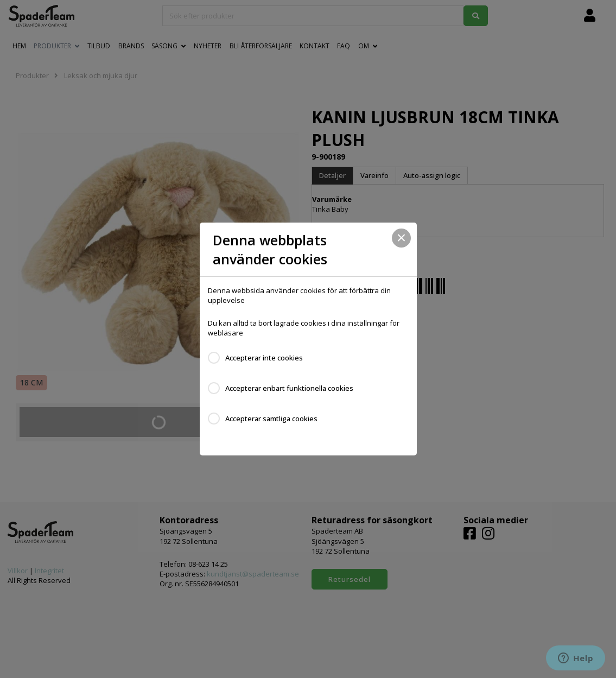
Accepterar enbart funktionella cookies (289, 388)
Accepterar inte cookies (264, 358)
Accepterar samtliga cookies (271, 419)
